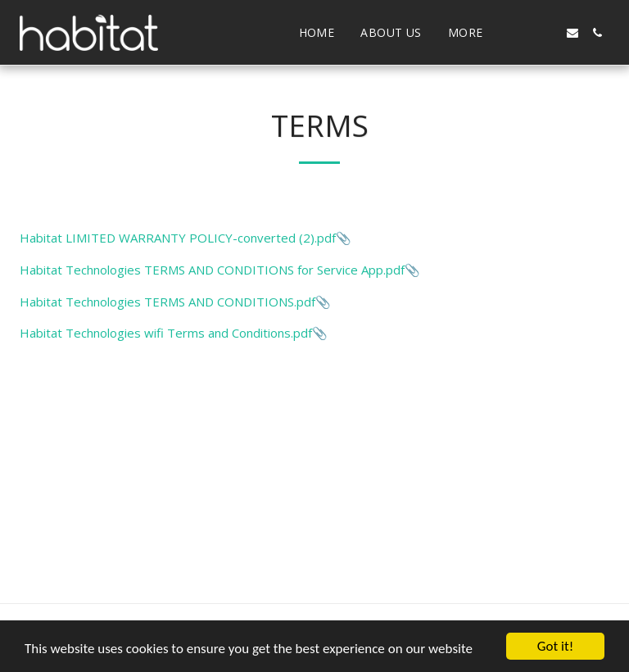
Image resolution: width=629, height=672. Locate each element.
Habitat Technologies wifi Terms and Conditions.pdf (166, 333)
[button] (523, 33)
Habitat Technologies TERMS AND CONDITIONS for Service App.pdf (212, 270)
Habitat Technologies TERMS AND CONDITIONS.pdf (167, 302)
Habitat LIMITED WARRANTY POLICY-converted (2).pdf (178, 238)
